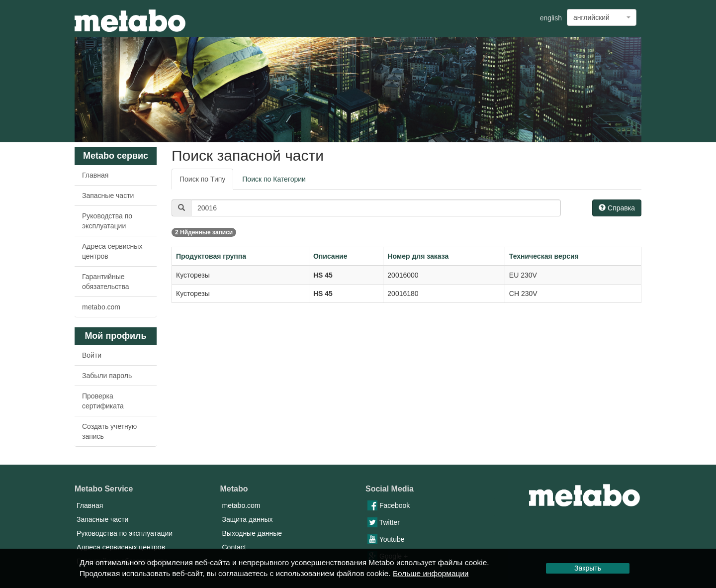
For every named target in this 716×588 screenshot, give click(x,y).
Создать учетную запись (109, 431)
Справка (617, 208)
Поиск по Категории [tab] (274, 179)
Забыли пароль (107, 376)
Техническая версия (544, 256)
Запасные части (108, 196)
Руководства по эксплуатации (107, 221)
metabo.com (101, 307)
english (551, 18)
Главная (95, 175)
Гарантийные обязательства (106, 282)
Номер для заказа (418, 256)
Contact (234, 547)
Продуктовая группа (211, 256)
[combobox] (602, 17)
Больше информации (431, 573)
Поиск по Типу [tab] (202, 179)
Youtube (386, 539)
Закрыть (588, 568)
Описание (330, 256)
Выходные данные (252, 533)
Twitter (384, 522)
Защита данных (248, 519)
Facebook (389, 505)
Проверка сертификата (103, 401)
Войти (92, 355)
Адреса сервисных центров (112, 251)
